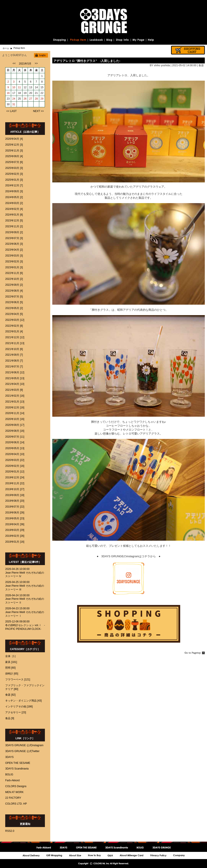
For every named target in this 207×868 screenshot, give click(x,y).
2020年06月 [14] (15, 442)
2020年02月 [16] (15, 466)
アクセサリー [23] (16, 712)
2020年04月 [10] (15, 454)
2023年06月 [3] (14, 244)
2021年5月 (25, 64)
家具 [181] (11, 662)
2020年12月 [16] (15, 408)
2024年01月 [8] (14, 215)
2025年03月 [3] (14, 168)
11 (19, 87)
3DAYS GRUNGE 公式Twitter (22, 751)
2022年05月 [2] (14, 308)
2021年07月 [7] (14, 367)
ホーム (6, 48)
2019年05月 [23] (15, 518)
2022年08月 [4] (14, 291)
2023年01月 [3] (14, 267)
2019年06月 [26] (15, 513)
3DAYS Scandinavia (17, 769)
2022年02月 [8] (14, 326)
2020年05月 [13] (15, 448)
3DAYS (9, 757)
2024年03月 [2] (14, 203)
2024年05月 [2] (14, 197)
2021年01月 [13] (15, 402)
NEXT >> (38, 111)
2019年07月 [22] (15, 507)
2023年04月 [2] (14, 250)
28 (36, 99)
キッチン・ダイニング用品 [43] (23, 701)
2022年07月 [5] (14, 297)
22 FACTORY (13, 798)
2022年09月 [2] (14, 285)
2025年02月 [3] (14, 174)
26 (25, 99)
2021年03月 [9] (14, 390)
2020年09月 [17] (15, 425)
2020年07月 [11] (15, 437)
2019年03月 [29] (15, 530)
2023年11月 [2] (14, 226)
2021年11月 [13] (15, 343)
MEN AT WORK (14, 792)
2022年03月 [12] (15, 320)
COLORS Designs (16, 786)
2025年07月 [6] (14, 162)
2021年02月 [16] (15, 396)
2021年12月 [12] (15, 337)
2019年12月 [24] (15, 477)
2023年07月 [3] (14, 238)
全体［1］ (11, 656)
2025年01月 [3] (14, 180)
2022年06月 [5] (14, 302)
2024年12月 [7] (14, 185)
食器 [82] (10, 695)
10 (14, 87)
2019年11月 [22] (15, 483)
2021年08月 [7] (14, 361)
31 (14, 104)
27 (31, 99)
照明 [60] (10, 668)
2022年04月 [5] (14, 314)
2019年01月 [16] (15, 542)
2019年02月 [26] (15, 536)
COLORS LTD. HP (16, 804)
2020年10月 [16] (15, 419)
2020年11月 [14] (15, 413)
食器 (201, 65)
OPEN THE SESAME (18, 763)
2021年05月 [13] (15, 378)
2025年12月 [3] (14, 145)
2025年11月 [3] (14, 151)
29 (42, 99)
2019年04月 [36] (15, 524)
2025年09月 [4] (14, 156)
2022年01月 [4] (14, 331)
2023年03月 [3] (14, 256)
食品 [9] (10, 718)
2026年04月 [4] (14, 139)
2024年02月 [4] (14, 209)
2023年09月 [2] (14, 232)
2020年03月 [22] (15, 460)
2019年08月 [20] (15, 501)
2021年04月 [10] (15, 384)
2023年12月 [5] (14, 221)
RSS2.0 (10, 831)
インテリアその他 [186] (19, 707)
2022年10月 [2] (14, 279)
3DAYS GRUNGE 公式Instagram (24, 745)
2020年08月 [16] (15, 431)
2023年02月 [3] (14, 262)
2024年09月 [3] (14, 191)
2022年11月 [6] (14, 273)
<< (14, 63)
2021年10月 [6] (14, 349)
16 (8, 93)
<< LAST (11, 111)
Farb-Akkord (12, 780)
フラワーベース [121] (18, 679)
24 (14, 99)
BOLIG (9, 775)
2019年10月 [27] (15, 489)
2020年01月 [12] (15, 472)
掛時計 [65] (12, 674)
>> (36, 63)
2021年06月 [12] (15, 372)
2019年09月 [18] (15, 495)
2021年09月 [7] (14, 355)
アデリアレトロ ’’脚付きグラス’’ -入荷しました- (87, 61)
